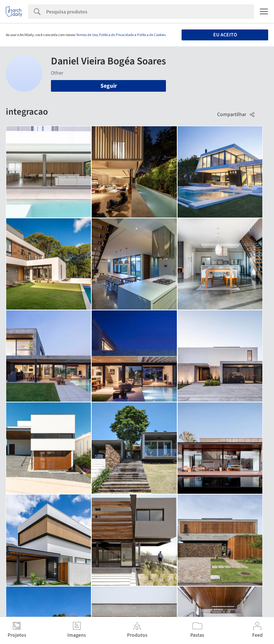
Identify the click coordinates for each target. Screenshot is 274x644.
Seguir (109, 86)
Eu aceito (225, 35)
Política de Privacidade (116, 35)
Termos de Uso (87, 35)
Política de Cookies (151, 35)
